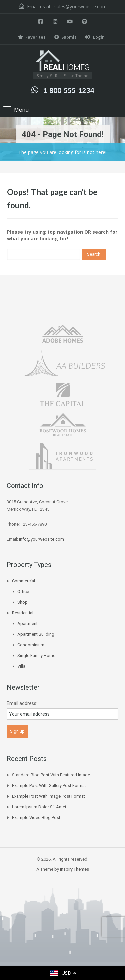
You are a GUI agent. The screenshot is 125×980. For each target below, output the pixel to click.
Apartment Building (36, 634)
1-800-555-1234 (68, 90)
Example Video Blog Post (36, 817)
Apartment (27, 623)
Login (95, 37)
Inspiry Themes (74, 869)
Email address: (22, 703)
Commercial (23, 581)
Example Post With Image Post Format (48, 796)
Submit (65, 37)
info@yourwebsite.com (41, 539)
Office (23, 591)
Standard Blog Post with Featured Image (51, 775)
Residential (23, 613)
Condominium (31, 645)
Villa (21, 666)
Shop (22, 602)
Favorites (32, 37)
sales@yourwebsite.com (80, 6)
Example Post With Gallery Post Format (49, 785)
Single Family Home (36, 655)
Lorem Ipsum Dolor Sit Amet (39, 807)
